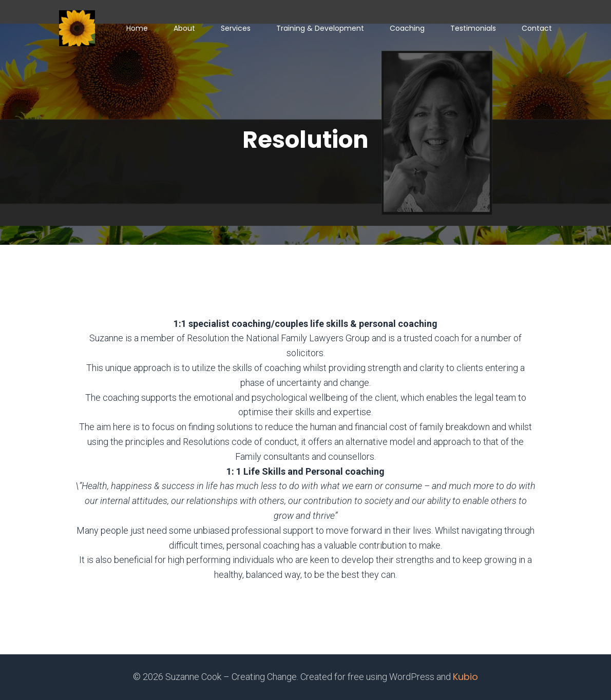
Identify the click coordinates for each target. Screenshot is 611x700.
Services (236, 28)
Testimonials (473, 28)
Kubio (465, 677)
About (184, 28)
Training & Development (320, 28)
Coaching (407, 28)
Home (137, 28)
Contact (537, 28)
